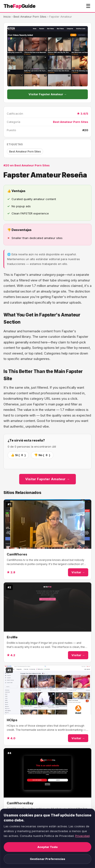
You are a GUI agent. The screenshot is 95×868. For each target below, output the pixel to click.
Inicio (7, 17)
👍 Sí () (18, 455)
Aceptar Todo (48, 847)
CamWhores (17, 554)
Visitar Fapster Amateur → (48, 94)
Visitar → (78, 572)
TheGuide (20, 6)
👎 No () (42, 455)
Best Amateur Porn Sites (30, 17)
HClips (12, 720)
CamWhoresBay (20, 803)
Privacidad (82, 836)
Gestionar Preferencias (47, 859)
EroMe (12, 637)
